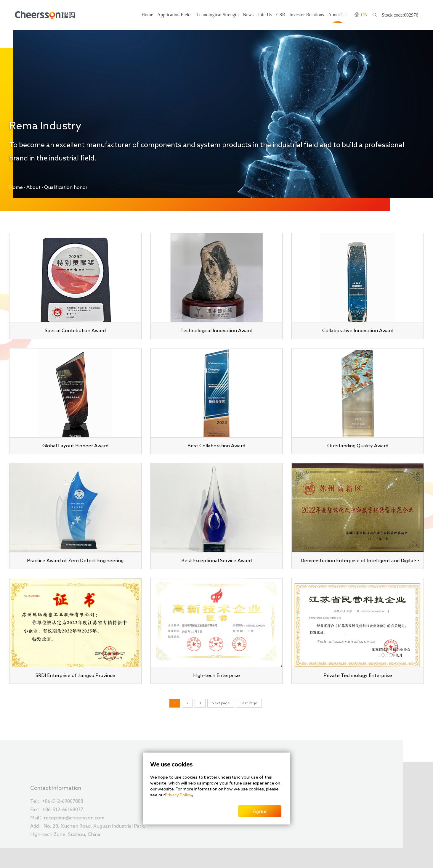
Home (147, 15)
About (33, 187)
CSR (281, 15)
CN (364, 15)
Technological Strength (217, 15)
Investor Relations (307, 15)
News (248, 15)
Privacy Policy (178, 795)
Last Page (249, 703)
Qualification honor (66, 187)
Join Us (265, 15)
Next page (221, 703)
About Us (337, 15)
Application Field (174, 15)
